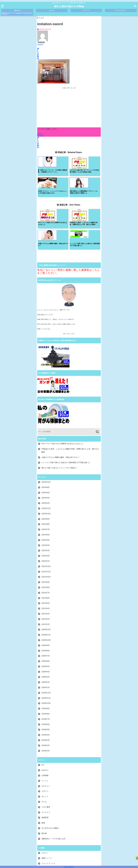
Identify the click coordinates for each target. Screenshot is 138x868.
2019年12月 (46, 652)
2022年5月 (46, 499)
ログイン (45, 812)
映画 (43, 782)
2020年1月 (46, 647)
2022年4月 (46, 504)
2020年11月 (46, 594)
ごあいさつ (52, 10)
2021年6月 (46, 557)
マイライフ (46, 771)
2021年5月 (46, 562)
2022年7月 (46, 489)
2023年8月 (46, 446)
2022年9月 (46, 478)
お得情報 (45, 734)
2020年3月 (46, 636)
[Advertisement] (69, 109)
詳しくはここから (69, 293)
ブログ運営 (46, 766)
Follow (40, 134)
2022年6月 (46, 494)
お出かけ (45, 729)
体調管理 (45, 777)
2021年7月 (46, 552)
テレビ (44, 761)
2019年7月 (46, 678)
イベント (45, 740)
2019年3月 (46, 699)
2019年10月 (46, 662)
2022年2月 (46, 515)
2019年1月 (46, 710)
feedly (41, 136)
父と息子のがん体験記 (50, 787)
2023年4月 (46, 452)
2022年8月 (46, 483)
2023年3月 (46, 457)
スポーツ (45, 750)
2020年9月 (46, 604)
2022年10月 (46, 473)
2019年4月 (46, 694)
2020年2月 (46, 641)
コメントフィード (48, 822)
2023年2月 (46, 462)
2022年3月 (46, 510)
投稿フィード (47, 817)
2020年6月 (46, 620)
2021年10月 (46, 536)
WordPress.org (47, 828)
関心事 (44, 792)
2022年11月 (46, 467)
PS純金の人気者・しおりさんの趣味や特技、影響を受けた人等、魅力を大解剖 (70, 409)
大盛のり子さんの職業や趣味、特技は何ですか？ (60, 416)
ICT (43, 724)
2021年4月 (46, 568)
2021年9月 (46, 541)
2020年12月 (46, 589)
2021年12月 (46, 525)
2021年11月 (46, 531)
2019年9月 (46, 668)
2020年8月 (46, 610)
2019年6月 (46, 683)
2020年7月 (46, 615)
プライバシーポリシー (121, 10)
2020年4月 (46, 631)
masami (40, 45)
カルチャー (46, 745)
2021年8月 (46, 546)
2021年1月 (46, 583)
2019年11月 (46, 657)
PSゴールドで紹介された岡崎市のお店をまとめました (62, 403)
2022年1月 (46, 520)
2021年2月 (46, 578)
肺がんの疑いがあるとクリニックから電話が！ (60, 427)
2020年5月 (46, 625)
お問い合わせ (69, 867)
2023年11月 (46, 441)
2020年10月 (46, 599)
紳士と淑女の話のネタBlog (69, 6)
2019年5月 (46, 689)
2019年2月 (46, 704)
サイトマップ (86, 10)
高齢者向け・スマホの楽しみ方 (54, 798)
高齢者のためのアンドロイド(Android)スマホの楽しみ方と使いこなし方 (17, 14)
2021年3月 (46, 573)
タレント (45, 756)
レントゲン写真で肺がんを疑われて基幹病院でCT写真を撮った (66, 422)
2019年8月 (46, 673)
